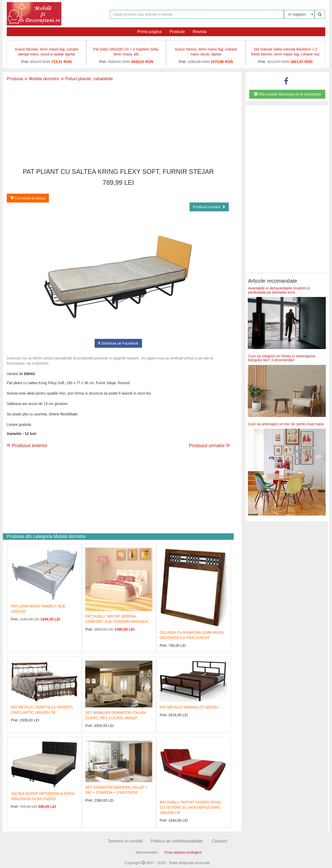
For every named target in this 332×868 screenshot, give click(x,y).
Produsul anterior (27, 446)
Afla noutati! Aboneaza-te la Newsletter (288, 94)
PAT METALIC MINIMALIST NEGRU (189, 707)
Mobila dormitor (42, 79)
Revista (200, 32)
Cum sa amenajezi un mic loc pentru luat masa (286, 424)
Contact (220, 841)
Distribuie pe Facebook (118, 343)
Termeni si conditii (125, 841)
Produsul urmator (209, 207)
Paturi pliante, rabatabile (86, 79)
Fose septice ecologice (183, 852)
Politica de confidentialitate (177, 841)
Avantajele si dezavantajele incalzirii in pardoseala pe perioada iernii (279, 290)
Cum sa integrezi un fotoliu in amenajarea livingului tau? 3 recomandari (282, 358)
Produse (177, 32)
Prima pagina (149, 32)
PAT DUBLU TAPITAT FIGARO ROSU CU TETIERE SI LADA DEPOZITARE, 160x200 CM (190, 807)
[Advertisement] (118, 125)
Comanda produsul (28, 198)
